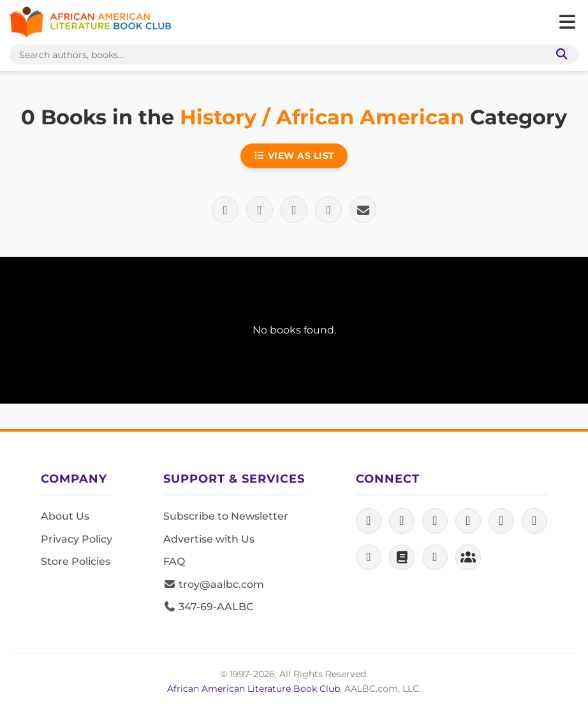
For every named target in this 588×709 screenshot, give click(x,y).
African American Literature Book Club (254, 689)
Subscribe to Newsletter (226, 516)
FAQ (174, 561)
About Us (65, 516)
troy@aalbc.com (214, 584)
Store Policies (76, 561)
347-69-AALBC (208, 607)
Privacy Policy (77, 539)
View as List (294, 156)
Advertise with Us (209, 539)
